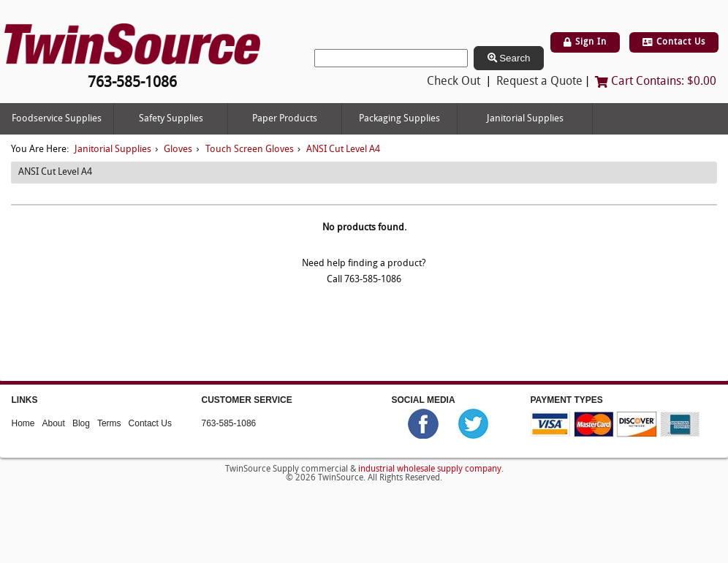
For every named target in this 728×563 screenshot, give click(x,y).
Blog (81, 423)
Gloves (178, 150)
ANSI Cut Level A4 (343, 150)
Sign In (585, 42)
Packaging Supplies (399, 119)
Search (509, 58)
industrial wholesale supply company (430, 469)
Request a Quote (539, 82)
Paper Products (285, 119)
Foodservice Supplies (57, 119)
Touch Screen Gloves (250, 150)
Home (23, 423)
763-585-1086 (229, 423)
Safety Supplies (171, 119)
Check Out (454, 82)
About (54, 423)
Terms (109, 423)
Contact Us (674, 42)
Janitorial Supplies (525, 119)
